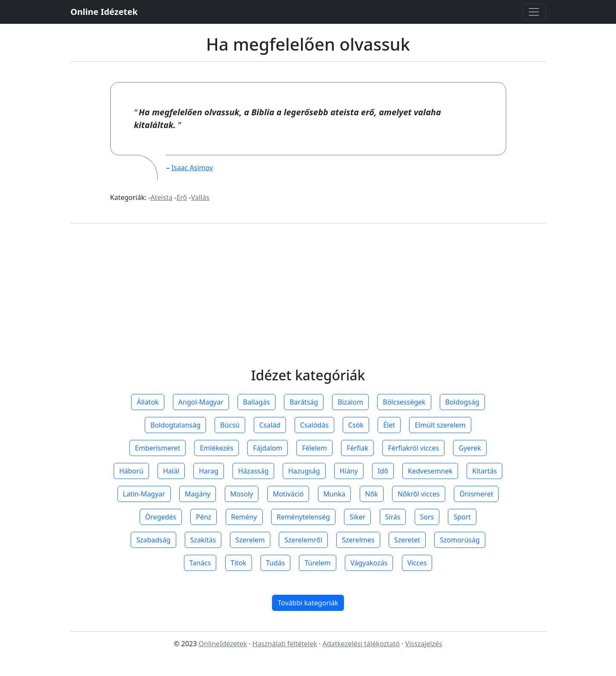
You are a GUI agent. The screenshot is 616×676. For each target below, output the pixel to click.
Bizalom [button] (350, 402)
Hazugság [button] (304, 471)
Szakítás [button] (203, 540)
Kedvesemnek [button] (430, 471)
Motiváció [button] (288, 494)
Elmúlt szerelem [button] (440, 425)
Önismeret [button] (476, 494)
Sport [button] (462, 517)
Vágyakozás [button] (369, 563)
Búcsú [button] (230, 425)
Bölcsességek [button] (404, 402)
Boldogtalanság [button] (175, 425)
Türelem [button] (317, 563)
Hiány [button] (349, 471)
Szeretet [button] (407, 540)
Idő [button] (383, 471)
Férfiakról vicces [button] (413, 448)
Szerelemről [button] (303, 540)
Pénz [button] (203, 517)
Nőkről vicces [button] (419, 494)
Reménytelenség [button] (303, 517)
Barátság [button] (304, 402)
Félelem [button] (314, 448)
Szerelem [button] (250, 540)
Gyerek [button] (470, 448)
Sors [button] (427, 517)
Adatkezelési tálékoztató (361, 644)
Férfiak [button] (357, 448)
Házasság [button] (253, 471)
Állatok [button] (148, 402)
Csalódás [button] (314, 425)
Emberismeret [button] (158, 448)
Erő (182, 197)
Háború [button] (131, 471)
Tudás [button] (275, 563)
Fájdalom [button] (268, 448)
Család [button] (270, 425)
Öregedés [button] (161, 517)
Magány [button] (198, 494)
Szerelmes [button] (358, 540)
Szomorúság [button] (460, 540)
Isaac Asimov (192, 168)
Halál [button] (171, 471)
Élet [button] (389, 425)
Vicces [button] (417, 563)
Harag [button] (209, 471)
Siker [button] (357, 517)
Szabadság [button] (153, 540)
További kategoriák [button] (308, 603)
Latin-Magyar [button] (144, 494)
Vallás (200, 197)
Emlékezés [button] (216, 448)
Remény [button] (244, 517)
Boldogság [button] (462, 402)
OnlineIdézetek (223, 644)
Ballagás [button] (256, 402)
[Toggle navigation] (534, 12)
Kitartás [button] (484, 471)
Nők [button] (372, 494)
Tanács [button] (200, 563)
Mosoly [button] (242, 494)
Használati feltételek (285, 644)
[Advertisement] (308, 303)
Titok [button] (239, 563)
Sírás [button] (393, 517)
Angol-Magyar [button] (201, 402)
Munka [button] (335, 494)
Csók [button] (356, 425)
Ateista (162, 197)
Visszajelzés (424, 644)
